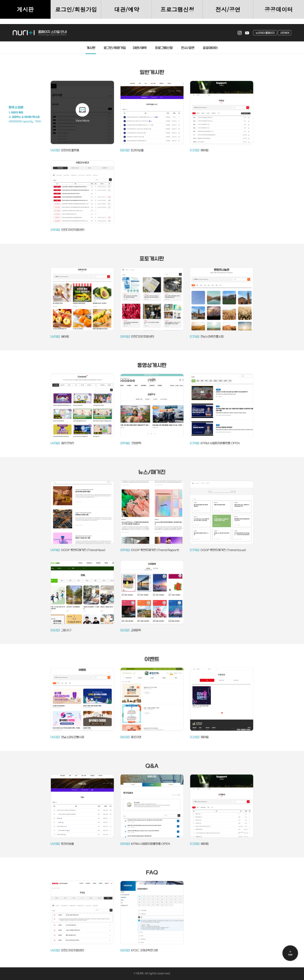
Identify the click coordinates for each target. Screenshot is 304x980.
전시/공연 (228, 9)
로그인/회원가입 (76, 9)
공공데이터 (279, 9)
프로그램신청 (177, 9)
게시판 (25, 9)
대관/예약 (127, 9)
